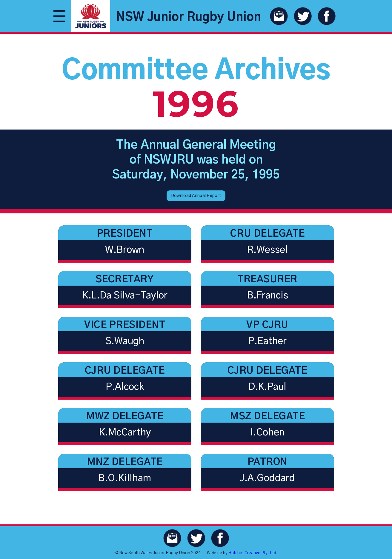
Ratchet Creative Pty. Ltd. (253, 553)
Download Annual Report (196, 196)
